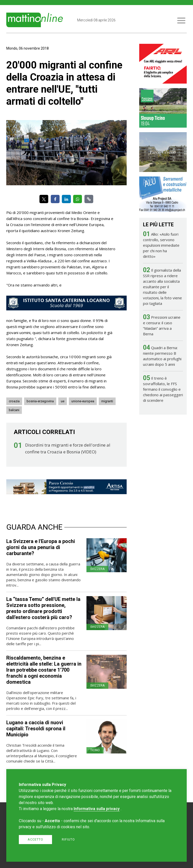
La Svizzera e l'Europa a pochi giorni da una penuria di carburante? (41, 547)
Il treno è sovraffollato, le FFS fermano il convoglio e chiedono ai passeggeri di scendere (163, 389)
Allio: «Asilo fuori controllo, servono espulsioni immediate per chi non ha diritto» (161, 245)
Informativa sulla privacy (97, 809)
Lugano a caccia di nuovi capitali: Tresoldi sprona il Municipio (36, 729)
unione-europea (83, 401)
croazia (14, 401)
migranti (107, 401)
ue (63, 401)
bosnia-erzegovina (40, 401)
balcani (14, 410)
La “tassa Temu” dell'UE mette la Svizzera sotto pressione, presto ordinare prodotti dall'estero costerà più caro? (43, 608)
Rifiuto (68, 839)
